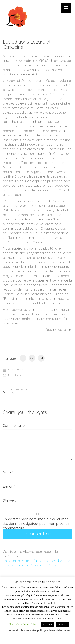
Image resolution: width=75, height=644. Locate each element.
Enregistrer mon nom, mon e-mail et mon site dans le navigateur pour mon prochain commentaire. (37, 524)
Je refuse (63, 625)
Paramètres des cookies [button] (23, 624)
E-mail (9, 486)
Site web (9, 500)
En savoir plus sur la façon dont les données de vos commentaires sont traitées (36, 563)
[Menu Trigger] (66, 8)
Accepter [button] (47, 625)
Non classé (14, 375)
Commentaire (14, 425)
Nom (8, 472)
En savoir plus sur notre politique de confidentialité (38, 630)
